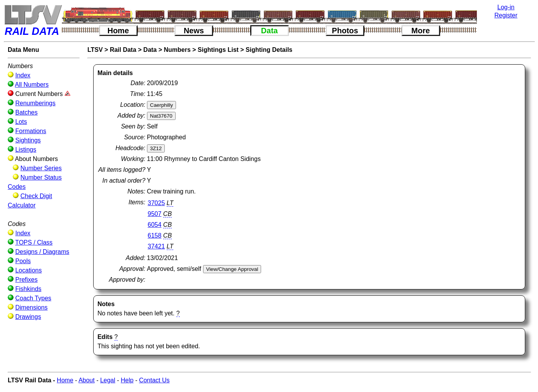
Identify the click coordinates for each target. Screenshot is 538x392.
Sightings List (218, 50)
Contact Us (154, 380)
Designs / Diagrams (42, 252)
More (421, 31)
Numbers (177, 50)
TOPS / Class (34, 242)
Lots (21, 122)
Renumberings (35, 103)
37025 (156, 203)
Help (127, 380)
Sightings (28, 140)
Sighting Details (269, 50)
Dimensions (31, 307)
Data (269, 31)
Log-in (506, 7)
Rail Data (123, 50)
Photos (345, 31)
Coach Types (33, 298)
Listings (26, 150)
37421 (156, 246)
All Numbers (32, 85)
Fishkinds (28, 289)
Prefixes (26, 280)
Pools (23, 261)
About (87, 380)
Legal (108, 380)
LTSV (95, 50)
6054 (155, 225)
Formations (31, 131)
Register (506, 15)
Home (118, 31)
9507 (155, 214)
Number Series (41, 168)
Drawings (28, 317)
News (194, 31)
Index (23, 75)
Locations (28, 270)
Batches (26, 112)
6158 (155, 235)
